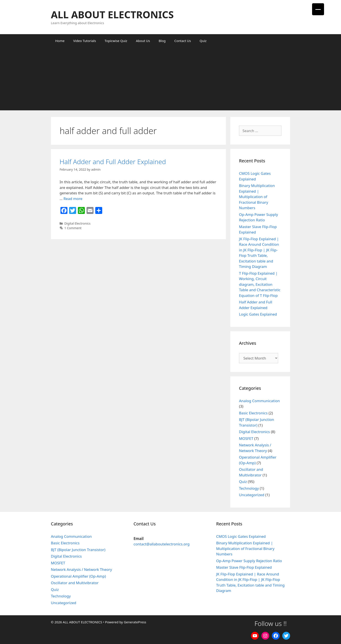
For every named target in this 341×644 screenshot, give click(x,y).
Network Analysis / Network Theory (81, 569)
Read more (73, 199)
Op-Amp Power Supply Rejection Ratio (249, 561)
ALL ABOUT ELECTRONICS (112, 14)
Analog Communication (259, 401)
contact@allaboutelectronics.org (162, 544)
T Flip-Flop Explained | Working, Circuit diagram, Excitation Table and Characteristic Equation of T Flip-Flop (260, 284)
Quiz (203, 41)
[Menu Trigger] (318, 9)
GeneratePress (135, 622)
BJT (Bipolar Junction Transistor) (78, 550)
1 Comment (73, 228)
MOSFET (246, 438)
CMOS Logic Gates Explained (241, 536)
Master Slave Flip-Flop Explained (244, 567)
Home (60, 41)
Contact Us (182, 41)
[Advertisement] (170, 80)
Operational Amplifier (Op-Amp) (78, 576)
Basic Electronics (253, 413)
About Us (143, 41)
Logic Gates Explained (258, 314)
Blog (162, 41)
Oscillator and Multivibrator (75, 583)
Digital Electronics (78, 223)
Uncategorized (252, 495)
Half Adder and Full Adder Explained (113, 162)
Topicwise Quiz (116, 41)
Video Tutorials (85, 41)
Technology (249, 488)
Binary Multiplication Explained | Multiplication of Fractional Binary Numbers (257, 197)
